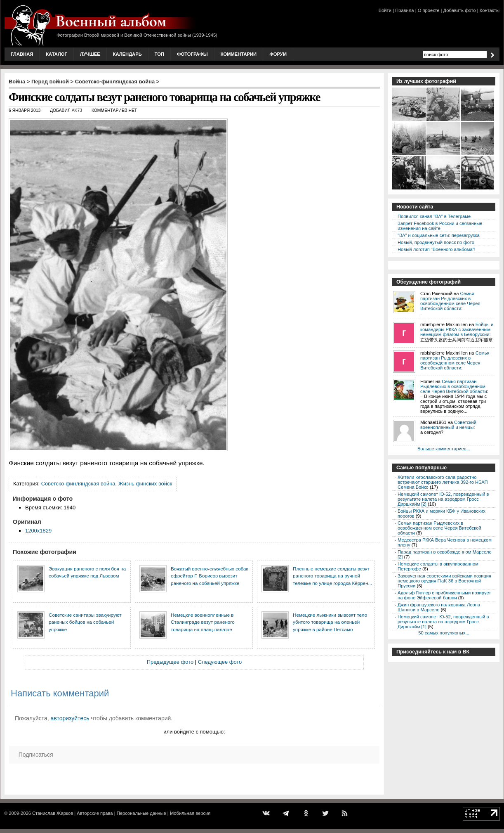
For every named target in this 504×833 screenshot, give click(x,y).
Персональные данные (141, 813)
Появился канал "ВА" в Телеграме (434, 216)
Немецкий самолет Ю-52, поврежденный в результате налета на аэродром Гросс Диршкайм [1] (443, 622)
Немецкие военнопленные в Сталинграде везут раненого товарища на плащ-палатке (203, 622)
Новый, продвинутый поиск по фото (436, 242)
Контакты (490, 10)
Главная (22, 54)
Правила (404, 10)
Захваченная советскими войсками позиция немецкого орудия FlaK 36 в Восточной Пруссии (444, 581)
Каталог (57, 54)
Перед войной (50, 82)
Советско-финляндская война (115, 82)
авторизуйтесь (70, 718)
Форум (278, 54)
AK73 (77, 110)
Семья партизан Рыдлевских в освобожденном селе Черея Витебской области (450, 301)
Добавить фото (460, 10)
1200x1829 (38, 531)
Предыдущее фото (170, 662)
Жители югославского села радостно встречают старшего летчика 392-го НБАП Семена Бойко (443, 482)
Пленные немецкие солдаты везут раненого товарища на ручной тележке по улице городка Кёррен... (332, 576)
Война (17, 82)
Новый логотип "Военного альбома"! (437, 249)
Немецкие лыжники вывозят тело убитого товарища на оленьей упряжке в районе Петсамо (330, 622)
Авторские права (95, 813)
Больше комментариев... (444, 449)
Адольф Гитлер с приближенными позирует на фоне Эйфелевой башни (444, 595)
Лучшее (90, 54)
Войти (385, 10)
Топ (159, 54)
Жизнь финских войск (145, 484)
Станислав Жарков (53, 813)
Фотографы (192, 54)
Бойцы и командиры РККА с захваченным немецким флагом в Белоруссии (457, 329)
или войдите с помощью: (194, 732)
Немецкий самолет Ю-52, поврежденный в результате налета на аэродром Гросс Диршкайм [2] (443, 499)
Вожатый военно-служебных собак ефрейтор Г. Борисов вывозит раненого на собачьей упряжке (210, 576)
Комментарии (239, 54)
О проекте (429, 10)
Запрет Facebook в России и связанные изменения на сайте (440, 226)
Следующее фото (220, 662)
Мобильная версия (190, 813)
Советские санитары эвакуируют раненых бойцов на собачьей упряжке (85, 622)
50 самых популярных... (444, 633)
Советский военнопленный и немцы (448, 425)
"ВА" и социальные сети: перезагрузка (439, 235)
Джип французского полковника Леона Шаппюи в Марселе (439, 607)
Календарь (127, 54)
